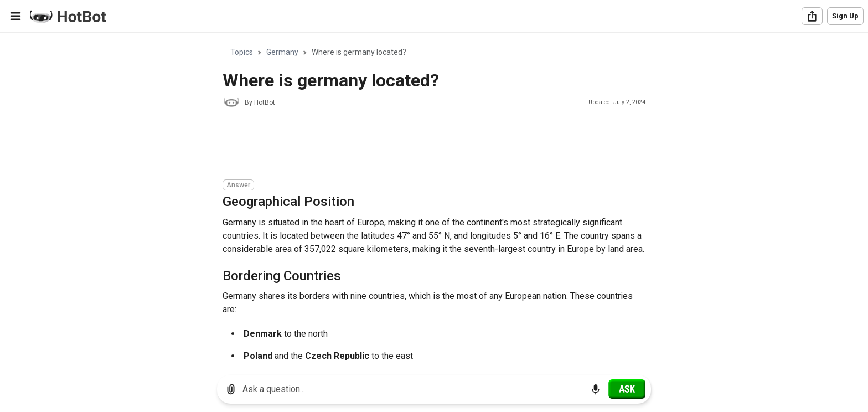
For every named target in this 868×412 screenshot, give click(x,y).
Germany (282, 52)
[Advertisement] (424, 145)
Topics (242, 52)
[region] (434, 200)
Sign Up (845, 16)
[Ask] (627, 389)
